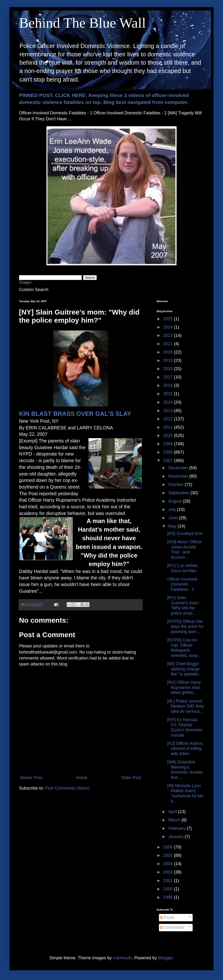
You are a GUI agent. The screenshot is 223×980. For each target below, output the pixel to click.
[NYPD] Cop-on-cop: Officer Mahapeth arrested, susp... (184, 648)
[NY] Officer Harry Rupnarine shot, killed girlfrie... (184, 687)
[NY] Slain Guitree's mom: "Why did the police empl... (183, 605)
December (179, 468)
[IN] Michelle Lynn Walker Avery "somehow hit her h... (185, 793)
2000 (169, 889)
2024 (169, 327)
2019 (169, 360)
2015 (169, 394)
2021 (169, 344)
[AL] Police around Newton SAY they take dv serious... (186, 706)
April (173, 812)
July (173, 509)
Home (82, 778)
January (176, 837)
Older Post (131, 778)
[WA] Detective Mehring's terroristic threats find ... (185, 770)
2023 (169, 335)
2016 (169, 385)
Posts (167, 917)
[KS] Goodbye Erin (185, 534)
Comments (172, 927)
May (173, 526)
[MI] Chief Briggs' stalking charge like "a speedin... (185, 669)
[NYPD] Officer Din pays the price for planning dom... (185, 627)
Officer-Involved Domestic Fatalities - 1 (182, 584)
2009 (169, 444)
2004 (169, 864)
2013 (169, 411)
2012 (169, 419)
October (176, 485)
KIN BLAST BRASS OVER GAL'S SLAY (75, 414)
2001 (169, 881)
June (173, 518)
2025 (169, 319)
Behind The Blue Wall (82, 23)
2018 (169, 369)
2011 (169, 427)
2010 (169, 436)
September (179, 493)
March (175, 820)
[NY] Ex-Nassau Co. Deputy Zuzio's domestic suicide (185, 727)
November (179, 476)
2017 (169, 377)
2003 (169, 872)
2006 (169, 847)
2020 (169, 352)
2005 (169, 855)
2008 (169, 452)
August (175, 501)
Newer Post (31, 778)
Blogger (165, 958)
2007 (169, 461)
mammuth (122, 958)
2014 (169, 402)
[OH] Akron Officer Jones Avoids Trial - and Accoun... (185, 550)
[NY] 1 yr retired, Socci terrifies (183, 568)
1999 (169, 897)
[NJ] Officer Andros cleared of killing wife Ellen (185, 749)
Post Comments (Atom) (67, 788)
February (177, 828)
